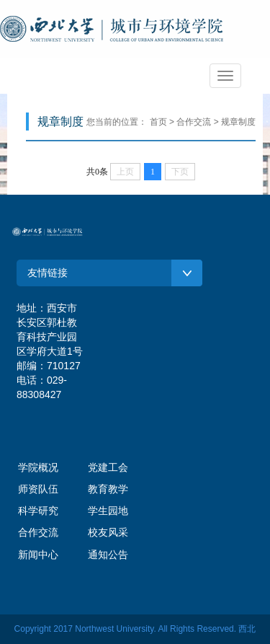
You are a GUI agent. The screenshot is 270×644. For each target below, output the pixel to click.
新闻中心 (38, 555)
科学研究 (38, 511)
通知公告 (108, 555)
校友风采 (108, 532)
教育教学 (108, 489)
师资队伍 (38, 489)
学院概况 (38, 467)
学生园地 (108, 511)
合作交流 (38, 532)
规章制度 (238, 122)
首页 (158, 122)
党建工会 (108, 467)
